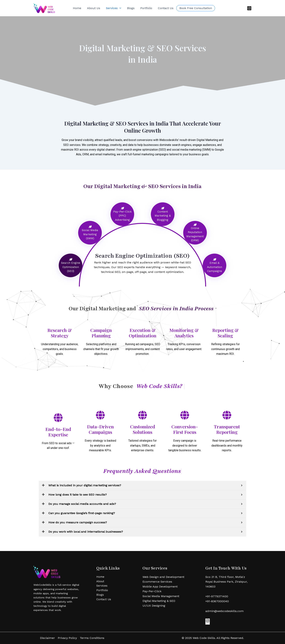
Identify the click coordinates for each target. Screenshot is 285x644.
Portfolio (146, 8)
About (100, 581)
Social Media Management (161, 596)
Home (77, 8)
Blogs (131, 8)
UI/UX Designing (154, 606)
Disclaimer (47, 638)
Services (114, 8)
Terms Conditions (92, 638)
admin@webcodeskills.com (224, 611)
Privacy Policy (67, 638)
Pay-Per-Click (152, 591)
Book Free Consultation (196, 8)
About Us (94, 8)
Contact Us (166, 8)
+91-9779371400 (217, 596)
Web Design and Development (163, 577)
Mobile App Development (160, 587)
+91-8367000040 (217, 601)
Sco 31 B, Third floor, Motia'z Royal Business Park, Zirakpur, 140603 (226, 582)
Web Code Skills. (205, 638)
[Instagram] (249, 8)
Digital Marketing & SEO (159, 601)
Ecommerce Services (157, 582)
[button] (119, 8)
